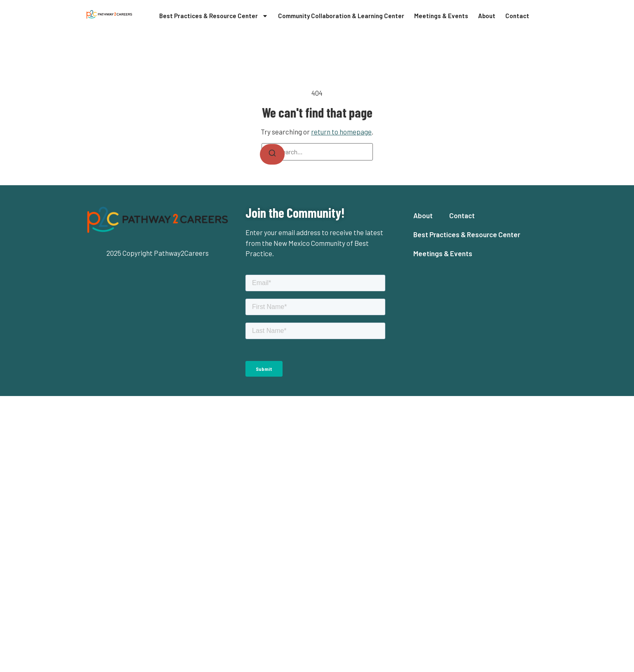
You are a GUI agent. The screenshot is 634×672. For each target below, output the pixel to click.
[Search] (272, 154)
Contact (517, 16)
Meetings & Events (441, 16)
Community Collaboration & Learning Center (341, 16)
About (487, 16)
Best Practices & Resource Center (214, 16)
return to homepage (341, 132)
